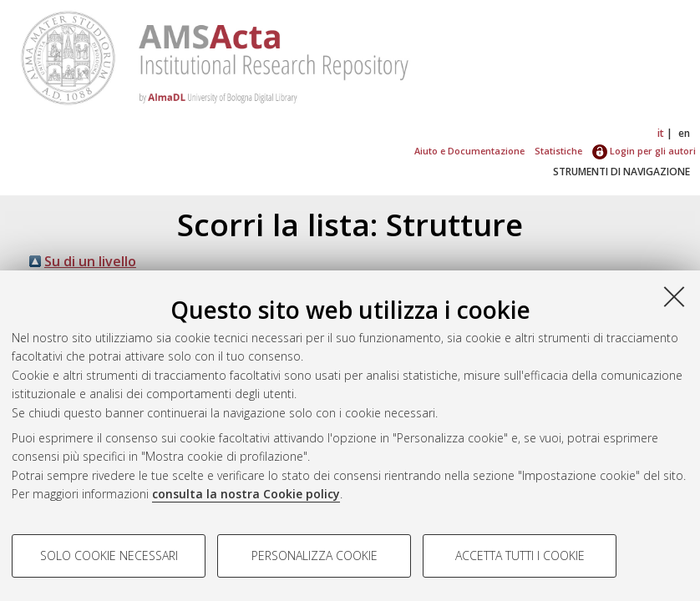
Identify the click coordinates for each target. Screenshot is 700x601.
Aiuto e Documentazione (469, 151)
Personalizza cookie (314, 556)
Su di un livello (90, 261)
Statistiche (558, 151)
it (661, 133)
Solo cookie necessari (109, 556)
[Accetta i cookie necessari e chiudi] (674, 296)
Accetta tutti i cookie (520, 556)
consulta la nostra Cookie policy (246, 494)
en (684, 133)
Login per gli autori (644, 151)
